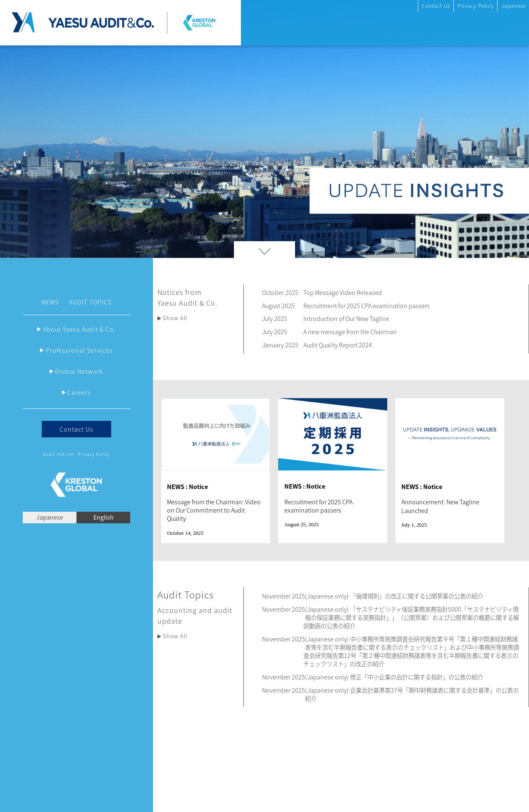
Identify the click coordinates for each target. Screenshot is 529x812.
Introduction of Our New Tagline (346, 318)
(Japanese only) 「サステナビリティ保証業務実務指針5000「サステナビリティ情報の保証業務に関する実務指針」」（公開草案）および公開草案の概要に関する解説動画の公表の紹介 (411, 617)
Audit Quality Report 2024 (338, 345)
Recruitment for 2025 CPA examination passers (367, 306)
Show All (175, 318)
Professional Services (79, 350)
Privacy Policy (476, 6)
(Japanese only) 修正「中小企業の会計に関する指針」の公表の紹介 (394, 677)
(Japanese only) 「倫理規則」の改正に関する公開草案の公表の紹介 (394, 596)
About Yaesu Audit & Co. (79, 329)
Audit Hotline (58, 454)
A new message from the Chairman (350, 332)
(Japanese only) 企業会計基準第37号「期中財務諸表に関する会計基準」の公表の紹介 (412, 694)
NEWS (50, 302)
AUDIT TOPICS (90, 302)
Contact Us (436, 6)
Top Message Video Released (343, 292)
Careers (79, 392)
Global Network (79, 371)
